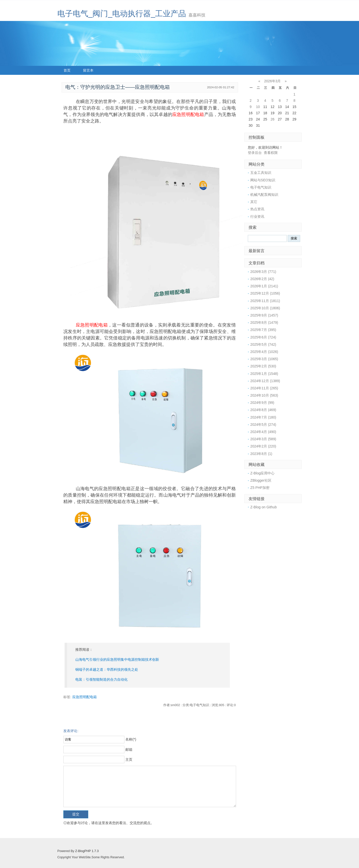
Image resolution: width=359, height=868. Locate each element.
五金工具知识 (261, 173)
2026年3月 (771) (263, 272)
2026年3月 (273, 81)
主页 (129, 759)
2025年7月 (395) (263, 330)
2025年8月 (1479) (264, 323)
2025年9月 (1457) (264, 315)
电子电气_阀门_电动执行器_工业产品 (122, 14)
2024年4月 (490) (263, 432)
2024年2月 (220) (263, 446)
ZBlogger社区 (261, 480)
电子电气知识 (261, 187)
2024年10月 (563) (264, 395)
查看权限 (271, 153)
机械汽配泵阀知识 (264, 195)
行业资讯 (257, 217)
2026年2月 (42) (262, 279)
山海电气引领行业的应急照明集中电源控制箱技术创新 (117, 659)
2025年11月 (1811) (265, 301)
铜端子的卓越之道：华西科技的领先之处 (107, 669)
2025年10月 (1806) (265, 308)
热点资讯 (257, 209)
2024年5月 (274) (263, 425)
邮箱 (129, 750)
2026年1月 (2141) (264, 286)
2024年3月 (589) (263, 439)
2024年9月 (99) (262, 403)
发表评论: (71, 731)
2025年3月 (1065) (264, 359)
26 (272, 119)
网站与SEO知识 (263, 180)
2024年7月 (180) (263, 417)
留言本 (88, 70)
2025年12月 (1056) (265, 293)
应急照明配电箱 (188, 114)
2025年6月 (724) (263, 337)
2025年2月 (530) (263, 366)
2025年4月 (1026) (264, 352)
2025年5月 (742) (263, 344)
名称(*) (131, 739)
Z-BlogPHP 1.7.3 (87, 851)
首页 (67, 70)
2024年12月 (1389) (265, 381)
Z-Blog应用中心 (262, 473)
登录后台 (255, 153)
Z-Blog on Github (264, 507)
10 (258, 107)
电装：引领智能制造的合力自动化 (101, 679)
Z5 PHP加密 (260, 488)
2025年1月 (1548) (264, 374)
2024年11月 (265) (264, 388)
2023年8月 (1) (261, 454)
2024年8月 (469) (263, 410)
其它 (254, 202)
